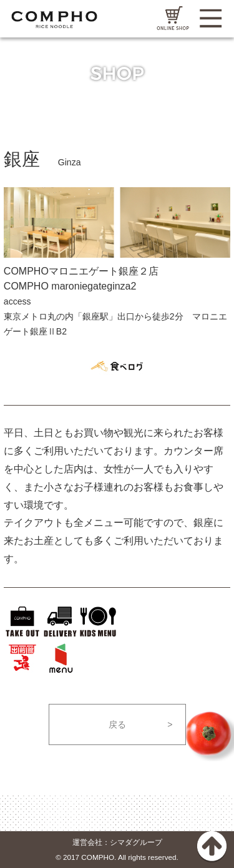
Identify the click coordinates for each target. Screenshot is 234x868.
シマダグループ (136, 842)
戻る (117, 724)
